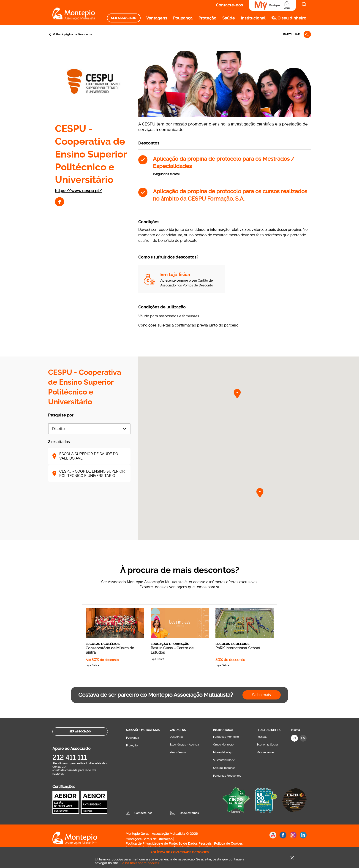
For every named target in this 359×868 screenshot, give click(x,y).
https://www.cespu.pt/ (79, 191)
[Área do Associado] (272, 5)
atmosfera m (178, 752)
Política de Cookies (228, 844)
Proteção (207, 18)
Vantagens (157, 18)
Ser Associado (124, 18)
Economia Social (267, 745)
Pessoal (262, 737)
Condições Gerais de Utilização (149, 839)
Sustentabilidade (224, 760)
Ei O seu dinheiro (269, 730)
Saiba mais (261, 695)
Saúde (229, 18)
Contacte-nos (229, 5)
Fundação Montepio (226, 737)
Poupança (183, 18)
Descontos (177, 737)
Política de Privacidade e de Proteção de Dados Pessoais (169, 844)
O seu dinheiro (292, 18)
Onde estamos (189, 813)
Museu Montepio (224, 752)
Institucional (253, 18)
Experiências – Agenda (184, 745)
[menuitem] (124, 18)
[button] (237, 394)
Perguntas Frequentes (227, 776)
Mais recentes (266, 752)
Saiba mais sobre (140, 863)
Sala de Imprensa (224, 768)
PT (294, 738)
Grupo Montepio (223, 745)
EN (303, 738)
